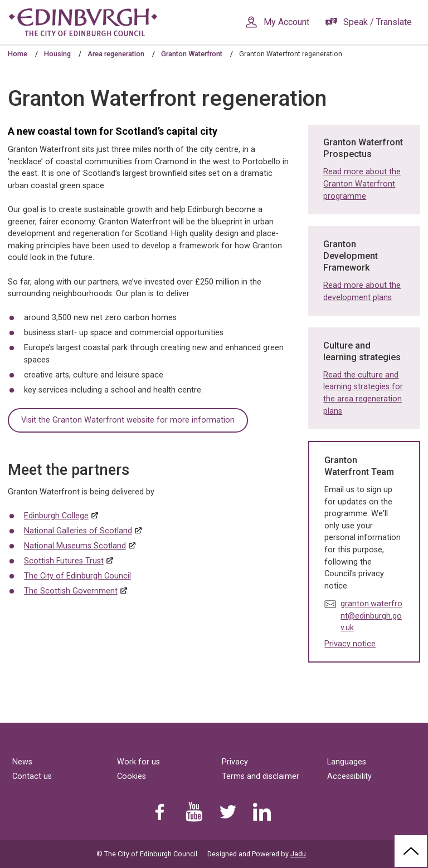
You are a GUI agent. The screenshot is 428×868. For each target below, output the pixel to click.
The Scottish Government (71, 591)
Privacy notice (350, 644)
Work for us (138, 762)
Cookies (132, 776)
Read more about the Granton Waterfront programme (362, 184)
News (22, 762)
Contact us (32, 776)
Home (18, 54)
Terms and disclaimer (261, 776)
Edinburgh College (56, 516)
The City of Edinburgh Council (77, 576)
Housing (57, 54)
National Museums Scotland (75, 546)
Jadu (298, 854)
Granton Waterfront (192, 54)
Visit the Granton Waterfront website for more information (128, 420)
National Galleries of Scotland (78, 531)
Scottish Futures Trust (64, 561)
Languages (347, 762)
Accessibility (349, 776)
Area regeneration (116, 54)
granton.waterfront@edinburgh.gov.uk (371, 616)
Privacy (235, 762)
